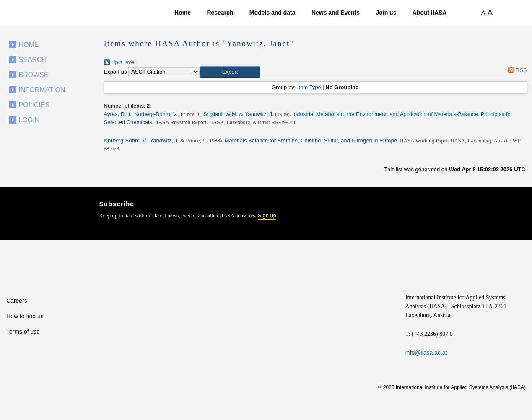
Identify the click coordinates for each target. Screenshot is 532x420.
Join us (386, 13)
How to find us (25, 316)
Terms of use (23, 332)
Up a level (120, 62)
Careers (17, 301)
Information (42, 90)
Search (33, 60)
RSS (516, 70)
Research (220, 13)
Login (29, 120)
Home (183, 13)
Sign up (267, 215)
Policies (34, 105)
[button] (230, 72)
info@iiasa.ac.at (426, 353)
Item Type (309, 87)
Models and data (272, 13)
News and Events (336, 13)
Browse (34, 75)
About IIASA (430, 13)
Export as (115, 72)
